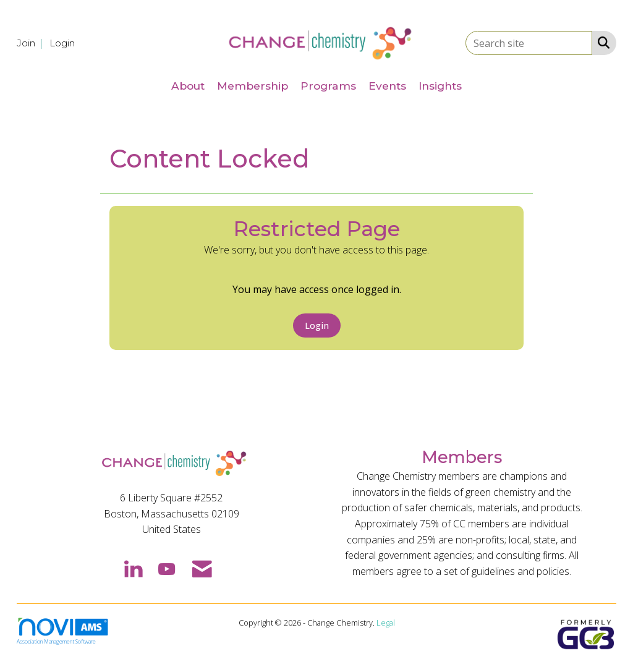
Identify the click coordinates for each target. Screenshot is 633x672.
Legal (386, 623)
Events (387, 86)
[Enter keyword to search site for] (529, 43)
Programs (328, 86)
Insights (440, 86)
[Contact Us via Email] (202, 568)
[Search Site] (601, 42)
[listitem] (32, 43)
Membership (253, 86)
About (188, 86)
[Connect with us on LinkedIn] (133, 568)
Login (317, 325)
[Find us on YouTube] (167, 568)
